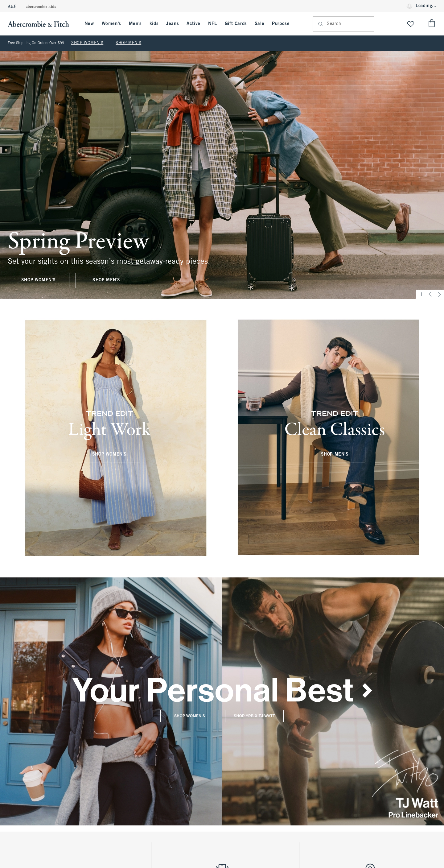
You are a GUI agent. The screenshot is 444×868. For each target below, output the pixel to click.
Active (193, 24)
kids (154, 24)
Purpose (281, 24)
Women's (111, 24)
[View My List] (411, 24)
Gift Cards (236, 24)
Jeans (173, 24)
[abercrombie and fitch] (41, 24)
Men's (135, 24)
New (89, 24)
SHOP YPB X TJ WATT (254, 716)
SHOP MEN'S (128, 43)
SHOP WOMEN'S (87, 43)
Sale (259, 24)
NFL (213, 24)
